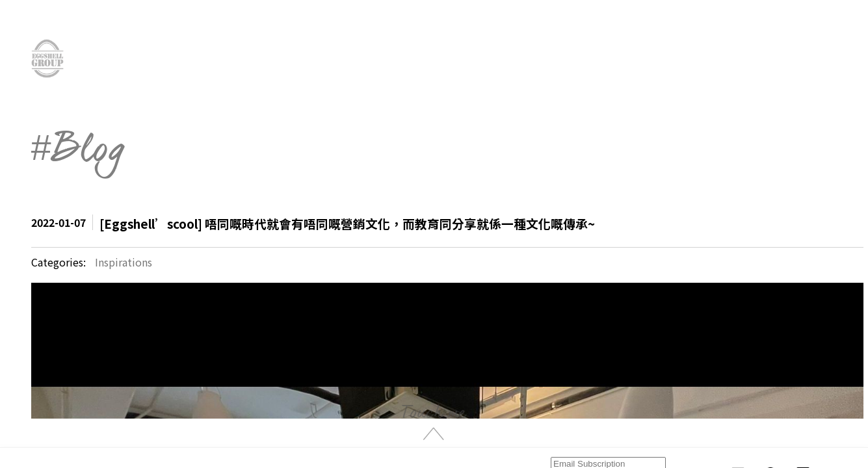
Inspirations (124, 262)
